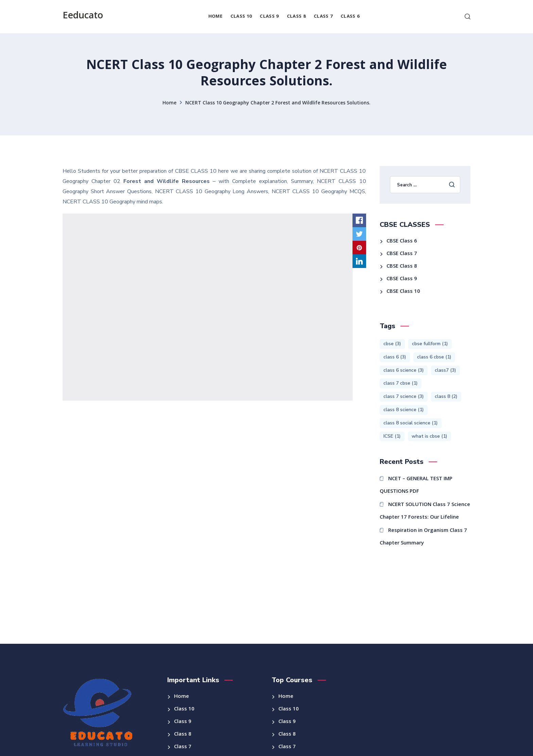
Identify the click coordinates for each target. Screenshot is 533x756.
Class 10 (184, 709)
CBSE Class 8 (402, 267)
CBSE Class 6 (402, 241)
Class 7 (183, 747)
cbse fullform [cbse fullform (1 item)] (430, 344)
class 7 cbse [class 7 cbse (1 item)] (401, 383)
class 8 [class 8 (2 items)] (446, 396)
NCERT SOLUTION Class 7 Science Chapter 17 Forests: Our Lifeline (425, 511)
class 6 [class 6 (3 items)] (395, 357)
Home (169, 103)
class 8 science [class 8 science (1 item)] (404, 410)
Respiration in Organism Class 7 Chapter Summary (424, 537)
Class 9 (183, 722)
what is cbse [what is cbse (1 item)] (429, 436)
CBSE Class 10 (403, 292)
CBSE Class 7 (402, 254)
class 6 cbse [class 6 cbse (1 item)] (434, 357)
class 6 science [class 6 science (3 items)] (404, 370)
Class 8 (183, 735)
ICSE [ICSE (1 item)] (392, 436)
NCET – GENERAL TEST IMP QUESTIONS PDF (416, 485)
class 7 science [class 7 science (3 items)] (404, 396)
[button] (468, 17)
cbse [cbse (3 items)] (392, 344)
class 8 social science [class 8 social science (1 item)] (411, 423)
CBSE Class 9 (402, 279)
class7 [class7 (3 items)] (445, 370)
